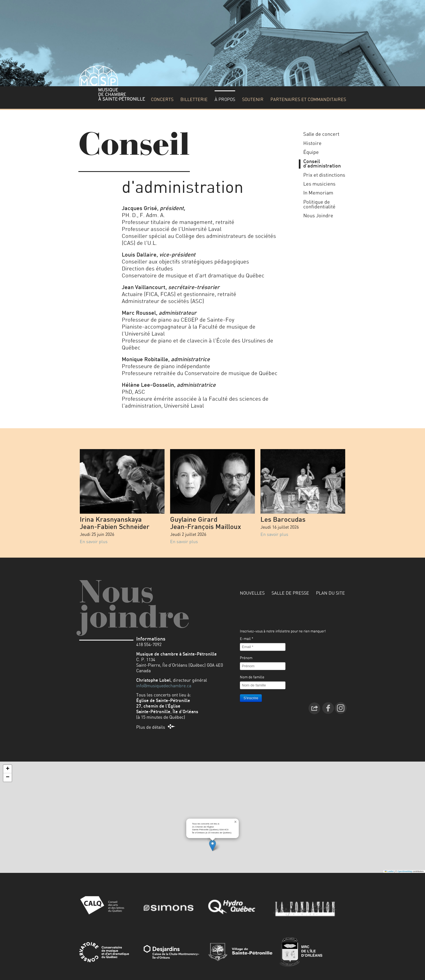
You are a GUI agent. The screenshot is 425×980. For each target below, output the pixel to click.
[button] (212, 845)
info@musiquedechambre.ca (164, 686)
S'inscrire (251, 698)
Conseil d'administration (322, 164)
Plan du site (330, 593)
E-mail (247, 639)
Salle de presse (290, 593)
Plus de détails (151, 727)
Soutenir (253, 100)
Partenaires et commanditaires (308, 100)
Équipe (311, 152)
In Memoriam (318, 193)
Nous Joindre (318, 216)
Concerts (162, 100)
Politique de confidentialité (319, 205)
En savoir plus (94, 542)
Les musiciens (319, 184)
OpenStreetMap (405, 871)
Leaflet (389, 871)
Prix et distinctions (324, 175)
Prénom (246, 658)
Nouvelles (252, 593)
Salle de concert (321, 134)
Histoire (312, 144)
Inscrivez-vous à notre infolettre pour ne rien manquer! (283, 631)
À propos (225, 100)
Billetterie (194, 100)
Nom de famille (252, 677)
